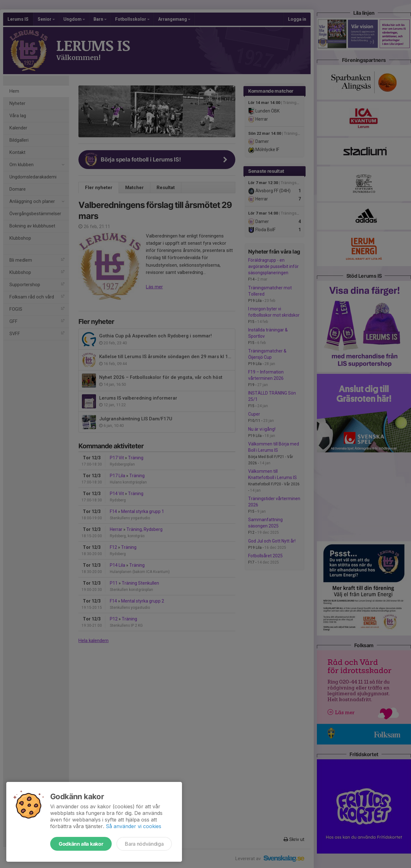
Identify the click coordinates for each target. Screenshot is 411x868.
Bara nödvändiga (144, 844)
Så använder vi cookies (133, 826)
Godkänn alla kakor (81, 844)
